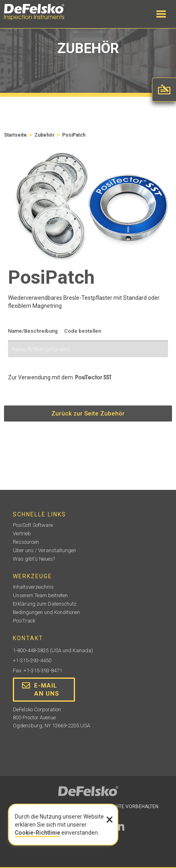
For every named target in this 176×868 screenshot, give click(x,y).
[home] (42, 12)
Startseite (15, 135)
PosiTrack (24, 621)
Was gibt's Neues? (34, 559)
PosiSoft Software (33, 525)
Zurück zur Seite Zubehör (88, 414)
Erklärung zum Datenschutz (45, 604)
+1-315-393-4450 (32, 660)
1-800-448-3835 (31, 650)
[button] (161, 14)
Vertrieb (22, 533)
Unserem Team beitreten (40, 595)
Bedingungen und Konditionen (47, 612)
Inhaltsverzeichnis (33, 587)
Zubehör (45, 135)
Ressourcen (26, 542)
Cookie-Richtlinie (37, 833)
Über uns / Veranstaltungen (45, 550)
